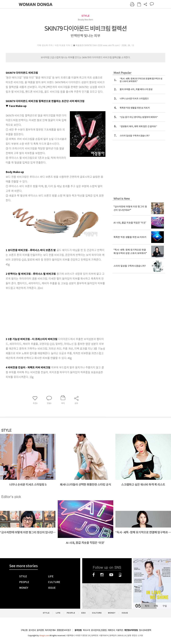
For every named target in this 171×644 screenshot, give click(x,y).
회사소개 (86, 630)
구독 (156, 606)
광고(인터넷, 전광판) (99, 630)
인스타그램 (102, 575)
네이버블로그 (120, 575)
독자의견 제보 (50, 630)
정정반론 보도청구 (64, 630)
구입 (165, 606)
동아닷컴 (78, 630)
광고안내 (32, 630)
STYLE (85, 16)
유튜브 (111, 575)
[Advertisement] (48, 313)
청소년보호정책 (145, 630)
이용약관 (119, 630)
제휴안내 (111, 630)
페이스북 (94, 575)
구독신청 (24, 630)
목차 (147, 606)
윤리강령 (40, 630)
